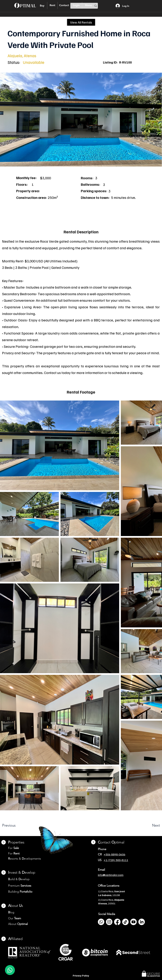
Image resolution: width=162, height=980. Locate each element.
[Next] (148, 825)
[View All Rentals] (81, 22)
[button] (81, 120)
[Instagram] (109, 922)
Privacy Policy (81, 976)
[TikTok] (125, 922)
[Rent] (52, 5)
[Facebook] (117, 922)
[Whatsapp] (101, 922)
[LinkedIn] (142, 922)
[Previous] (17, 825)
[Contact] (64, 5)
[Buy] (42, 6)
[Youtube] (133, 922)
